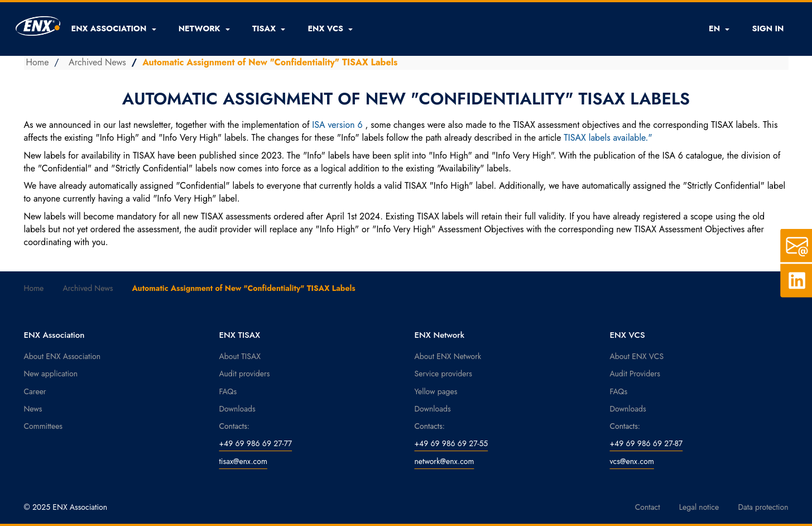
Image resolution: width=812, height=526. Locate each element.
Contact (648, 507)
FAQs (228, 391)
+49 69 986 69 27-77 (256, 443)
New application (51, 374)
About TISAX (240, 356)
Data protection (763, 507)
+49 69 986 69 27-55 (451, 443)
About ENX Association (63, 356)
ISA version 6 (337, 125)
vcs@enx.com (632, 461)
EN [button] (719, 28)
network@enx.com (445, 461)
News (33, 409)
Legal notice (699, 507)
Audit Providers (635, 374)
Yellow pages (436, 391)
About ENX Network (448, 356)
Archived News (97, 62)
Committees (44, 426)
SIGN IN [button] (768, 28)
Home (38, 62)
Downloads (237, 409)
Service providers (443, 374)
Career (35, 391)
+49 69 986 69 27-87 (647, 443)
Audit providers (245, 374)
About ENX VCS (637, 356)
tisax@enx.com (243, 461)
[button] (114, 28)
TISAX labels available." (608, 138)
